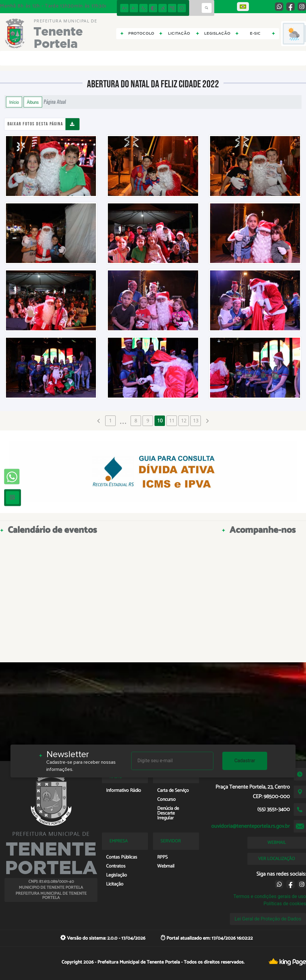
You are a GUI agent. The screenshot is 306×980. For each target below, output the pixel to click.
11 (172, 421)
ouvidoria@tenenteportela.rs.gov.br (251, 826)
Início (14, 102)
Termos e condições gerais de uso (270, 896)
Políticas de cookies (285, 904)
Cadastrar (245, 761)
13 (196, 421)
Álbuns (33, 102)
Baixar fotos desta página (35, 124)
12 (184, 421)
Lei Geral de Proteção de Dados (268, 919)
